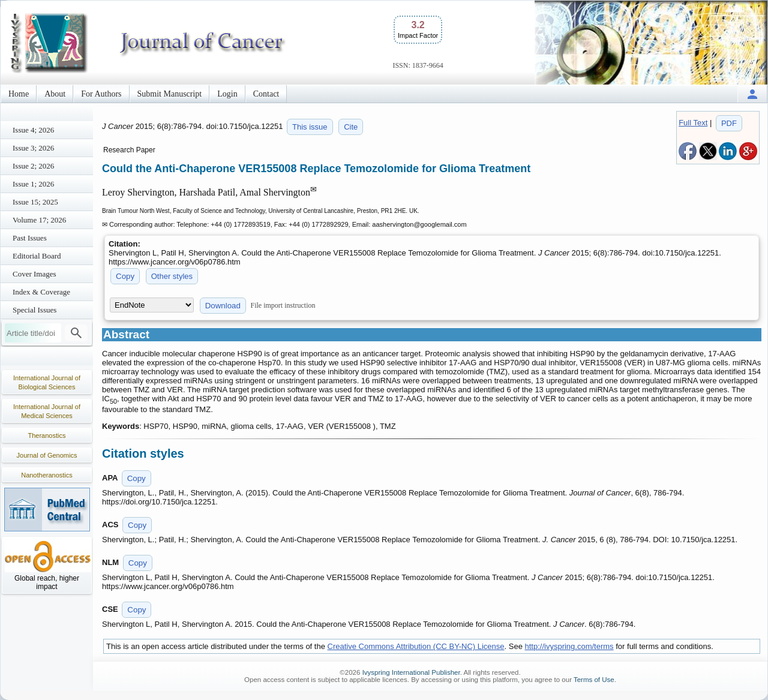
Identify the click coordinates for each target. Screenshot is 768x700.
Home (19, 94)
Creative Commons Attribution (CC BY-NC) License (416, 646)
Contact (266, 94)
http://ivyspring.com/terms (569, 646)
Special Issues (34, 310)
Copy (125, 276)
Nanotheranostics (47, 475)
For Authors (101, 94)
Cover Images (34, 274)
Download (223, 306)
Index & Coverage (41, 292)
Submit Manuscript (170, 94)
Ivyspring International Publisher (411, 672)
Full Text (693, 123)
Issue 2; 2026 (33, 166)
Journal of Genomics (47, 455)
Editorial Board (37, 256)
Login (227, 94)
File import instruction (283, 305)
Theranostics (47, 435)
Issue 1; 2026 (33, 184)
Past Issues (30, 238)
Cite (351, 127)
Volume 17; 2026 (39, 220)
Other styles (172, 276)
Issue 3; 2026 (33, 148)
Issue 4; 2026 (33, 130)
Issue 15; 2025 (35, 202)
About (55, 94)
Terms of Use (594, 680)
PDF (729, 123)
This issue (310, 127)
